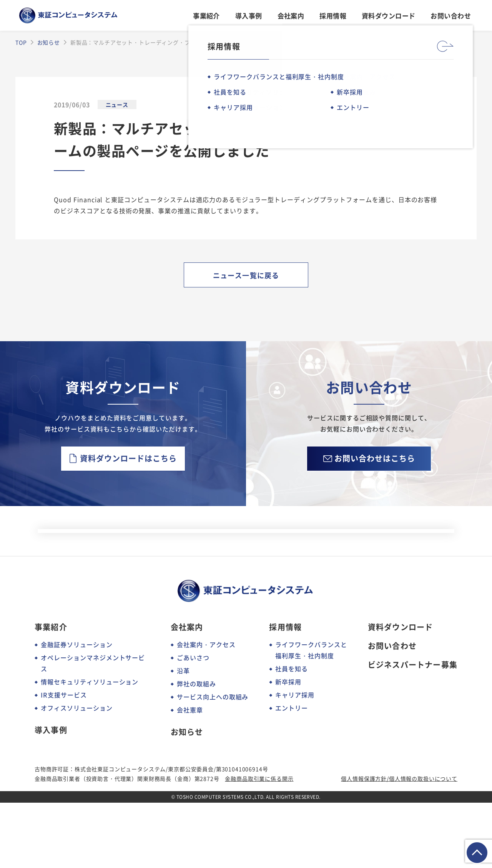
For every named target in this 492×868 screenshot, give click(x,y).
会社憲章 (190, 775)
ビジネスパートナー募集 (413, 730)
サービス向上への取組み (213, 762)
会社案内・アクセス (206, 710)
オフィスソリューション (77, 773)
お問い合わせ (451, 16)
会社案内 (291, 16)
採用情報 (333, 16)
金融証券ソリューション (77, 710)
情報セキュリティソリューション (90, 747)
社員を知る (292, 734)
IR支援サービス (64, 760)
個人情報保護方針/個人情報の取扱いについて (399, 844)
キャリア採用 (295, 760)
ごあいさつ (193, 723)
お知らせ (187, 797)
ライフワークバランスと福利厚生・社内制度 (311, 715)
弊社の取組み (196, 749)
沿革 (183, 736)
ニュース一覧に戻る (246, 275)
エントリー (292, 773)
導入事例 (249, 16)
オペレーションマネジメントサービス (93, 728)
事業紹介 (206, 16)
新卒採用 (288, 747)
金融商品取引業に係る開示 (259, 844)
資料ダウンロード (388, 16)
